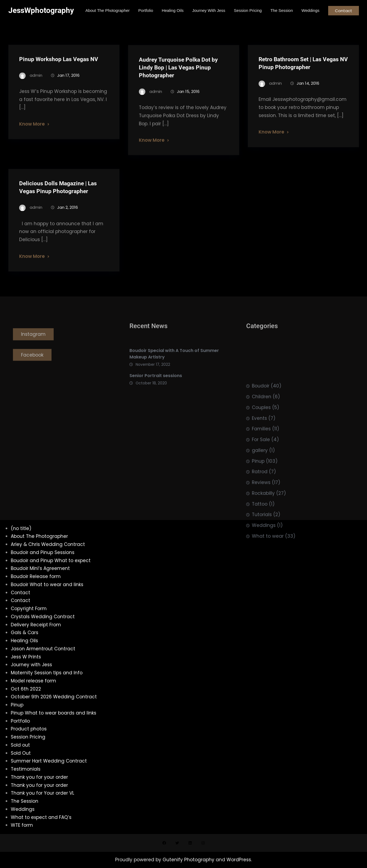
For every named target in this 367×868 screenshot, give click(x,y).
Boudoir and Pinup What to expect (51, 561)
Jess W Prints (26, 657)
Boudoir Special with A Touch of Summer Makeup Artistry (174, 366)
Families (261, 480)
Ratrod (260, 522)
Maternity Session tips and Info (47, 673)
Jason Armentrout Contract (43, 649)
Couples (261, 458)
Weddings (264, 576)
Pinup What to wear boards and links (54, 713)
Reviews (261, 533)
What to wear (268, 587)
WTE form (22, 825)
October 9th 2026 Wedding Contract (54, 697)
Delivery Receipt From (36, 625)
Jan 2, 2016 (68, 215)
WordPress (239, 860)
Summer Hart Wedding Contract (49, 761)
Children (262, 447)
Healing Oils (24, 641)
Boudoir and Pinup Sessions (43, 552)
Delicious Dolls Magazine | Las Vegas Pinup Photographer (58, 195)
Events (259, 469)
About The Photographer (39, 536)
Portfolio (20, 721)
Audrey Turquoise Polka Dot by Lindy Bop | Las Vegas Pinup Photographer (178, 75)
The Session (25, 801)
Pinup (258, 512)
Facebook (32, 365)
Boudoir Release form (36, 576)
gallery (260, 501)
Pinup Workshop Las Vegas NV (59, 66)
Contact (344, 11)
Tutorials (262, 565)
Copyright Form (29, 609)
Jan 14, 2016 (308, 90)
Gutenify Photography (189, 860)
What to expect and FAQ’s (41, 817)
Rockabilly (263, 544)
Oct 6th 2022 (26, 689)
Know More (32, 131)
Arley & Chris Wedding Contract (48, 544)
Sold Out (21, 753)
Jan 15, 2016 (188, 99)
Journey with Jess (31, 665)
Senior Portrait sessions (156, 388)
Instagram (33, 344)
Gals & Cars (25, 633)
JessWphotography (41, 10)
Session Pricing (28, 737)
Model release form (33, 681)
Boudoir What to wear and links (47, 585)
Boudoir (261, 437)
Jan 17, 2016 (68, 82)
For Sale (261, 490)
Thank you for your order (39, 777)
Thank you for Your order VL (42, 793)
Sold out (20, 745)
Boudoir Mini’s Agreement (40, 568)
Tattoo (260, 555)
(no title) (21, 528)
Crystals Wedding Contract (43, 617)
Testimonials (26, 769)
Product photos (29, 729)
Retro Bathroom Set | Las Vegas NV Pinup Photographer (303, 71)
